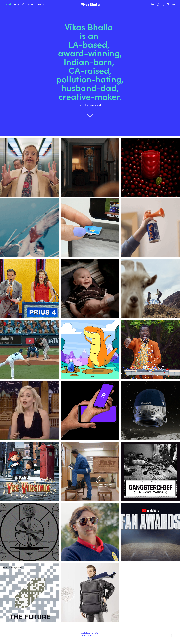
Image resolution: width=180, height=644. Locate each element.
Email (41, 4)
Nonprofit (20, 4)
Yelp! (98, 633)
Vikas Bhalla (90, 4)
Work (8, 4)
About (32, 4)
